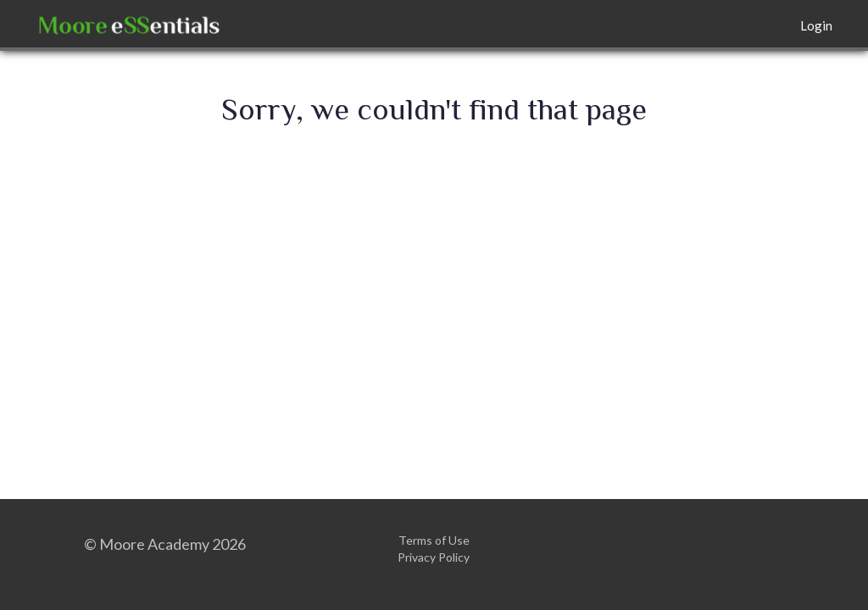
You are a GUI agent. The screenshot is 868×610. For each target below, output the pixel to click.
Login (816, 25)
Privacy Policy (434, 557)
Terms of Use (434, 540)
